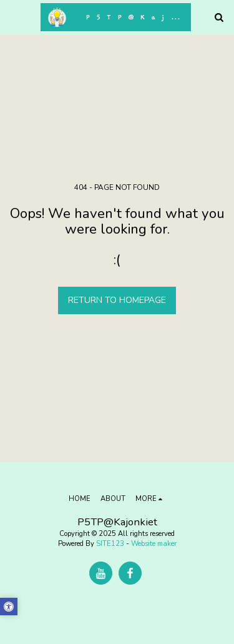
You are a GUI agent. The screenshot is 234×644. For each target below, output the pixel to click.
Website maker (154, 544)
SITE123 (110, 544)
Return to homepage (117, 300)
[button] (14, 17)
